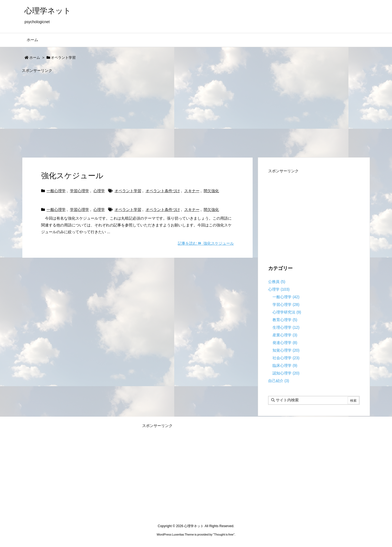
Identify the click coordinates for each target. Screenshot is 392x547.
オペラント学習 (128, 191)
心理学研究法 (287, 312)
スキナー (192, 191)
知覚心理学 (286, 350)
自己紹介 (279, 381)
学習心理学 (79, 191)
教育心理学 (285, 320)
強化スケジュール (72, 176)
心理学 (99, 191)
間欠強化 (211, 191)
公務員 (277, 282)
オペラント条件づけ (163, 191)
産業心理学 (285, 335)
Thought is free (224, 534)
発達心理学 (285, 343)
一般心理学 (56, 191)
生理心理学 (286, 327)
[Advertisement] (185, 113)
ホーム (35, 58)
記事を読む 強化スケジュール (206, 243)
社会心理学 (286, 358)
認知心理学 (286, 373)
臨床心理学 (285, 365)
